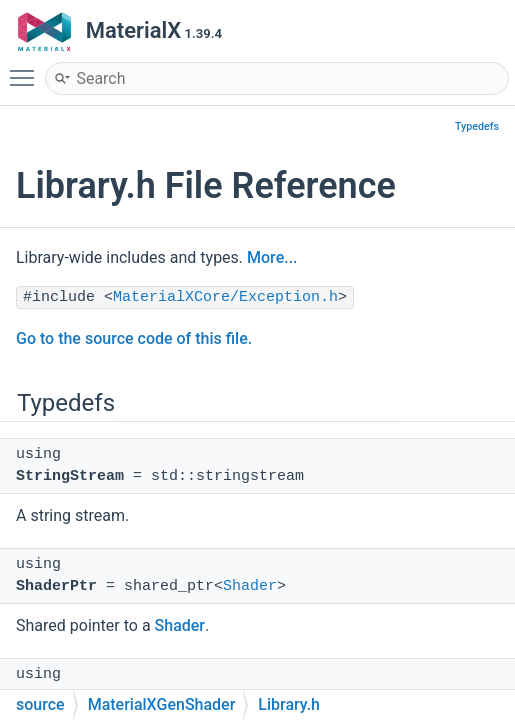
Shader (250, 586)
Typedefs (477, 126)
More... (272, 257)
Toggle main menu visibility (27, 69)
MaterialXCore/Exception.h (225, 297)
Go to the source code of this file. (134, 338)
